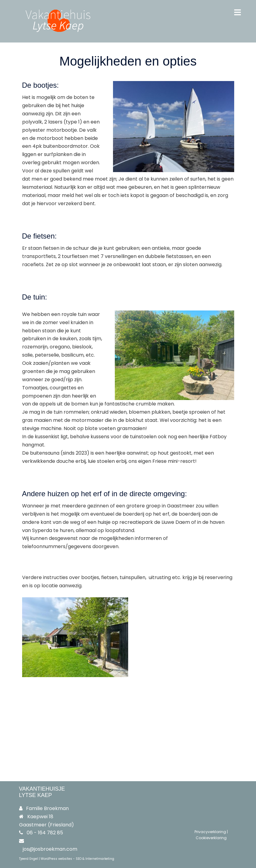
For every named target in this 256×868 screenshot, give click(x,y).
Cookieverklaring (211, 838)
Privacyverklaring (210, 832)
